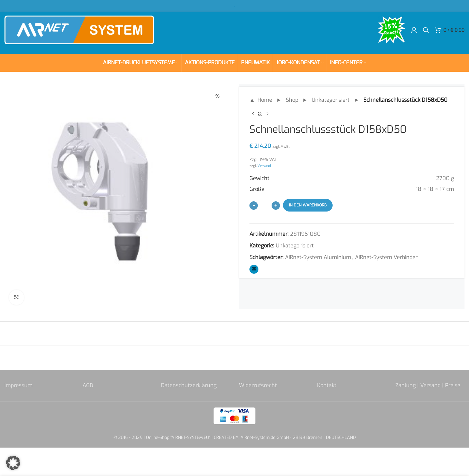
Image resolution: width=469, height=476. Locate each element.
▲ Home (261, 100)
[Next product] (267, 114)
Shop (292, 100)
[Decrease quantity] (254, 206)
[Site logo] (79, 30)
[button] (13, 463)
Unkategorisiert (331, 100)
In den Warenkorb (308, 205)
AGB (88, 385)
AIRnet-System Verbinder (386, 257)
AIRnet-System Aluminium (318, 257)
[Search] (426, 30)
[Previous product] (253, 114)
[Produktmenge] (265, 205)
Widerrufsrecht (258, 385)
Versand (264, 166)
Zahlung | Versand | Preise (428, 385)
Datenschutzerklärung (189, 385)
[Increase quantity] (276, 206)
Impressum (19, 385)
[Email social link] (254, 269)
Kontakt (327, 385)
